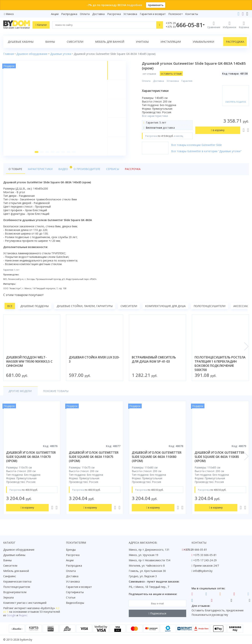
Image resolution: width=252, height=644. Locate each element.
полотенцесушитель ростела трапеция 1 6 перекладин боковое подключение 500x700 (220, 364)
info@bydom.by (203, 571)
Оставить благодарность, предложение (218, 610)
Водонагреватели (15, 592)
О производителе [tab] (86, 169)
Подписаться (157, 613)
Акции (55, 14)
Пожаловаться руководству (210, 615)
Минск (10, 14)
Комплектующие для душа (165, 306)
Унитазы (142, 42)
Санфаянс (10, 576)
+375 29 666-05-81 (195, 550)
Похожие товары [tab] (55, 391)
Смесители (75, 42)
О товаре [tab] (15, 169)
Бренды (71, 550)
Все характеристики (155, 116)
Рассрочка (114, 14)
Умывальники (203, 42)
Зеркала (8, 597)
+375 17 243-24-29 (205, 560)
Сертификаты (75, 592)
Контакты (192, 14)
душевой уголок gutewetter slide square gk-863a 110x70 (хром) (31, 457)
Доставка (98, 14)
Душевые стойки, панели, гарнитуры (85, 306)
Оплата (85, 14)
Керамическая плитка (17, 581)
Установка (130, 14)
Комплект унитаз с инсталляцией (25, 603)
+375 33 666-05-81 (205, 555)
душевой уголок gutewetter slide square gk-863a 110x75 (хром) (94, 457)
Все (10, 306)
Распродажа (69, 14)
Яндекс (23, 615)
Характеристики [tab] (40, 169)
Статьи (71, 597)
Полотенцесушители (209, 306)
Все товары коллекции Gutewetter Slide (197, 145)
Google (11, 615)
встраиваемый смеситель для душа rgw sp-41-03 (154, 360)
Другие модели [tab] (20, 391)
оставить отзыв (171, 74)
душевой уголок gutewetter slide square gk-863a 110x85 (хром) (219, 457)
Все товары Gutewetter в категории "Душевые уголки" (207, 151)
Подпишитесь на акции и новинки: (153, 594)
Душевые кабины (21, 42)
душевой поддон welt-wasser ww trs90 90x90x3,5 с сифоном (29, 362)
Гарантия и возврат (153, 14)
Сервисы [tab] (111, 169)
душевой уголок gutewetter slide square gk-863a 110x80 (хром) (157, 457)
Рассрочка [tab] (130, 169)
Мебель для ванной (110, 42)
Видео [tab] (64, 168)
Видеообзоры (75, 603)
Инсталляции (171, 42)
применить (156, 5)
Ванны (50, 42)
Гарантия (187, 81)
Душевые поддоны (35, 306)
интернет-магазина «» (35, 608)
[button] (37, 152)
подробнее (134, 5)
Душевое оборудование (19, 550)
